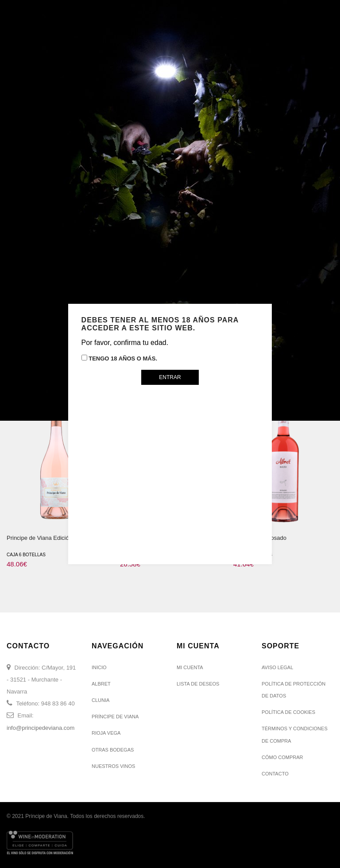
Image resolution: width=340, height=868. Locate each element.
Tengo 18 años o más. (119, 358)
